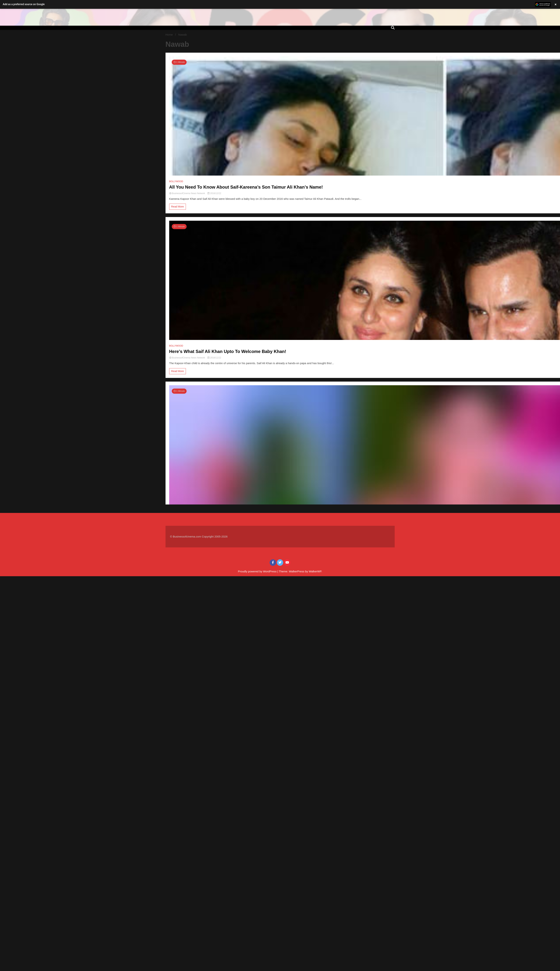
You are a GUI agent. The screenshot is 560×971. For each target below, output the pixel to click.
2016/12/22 (214, 193)
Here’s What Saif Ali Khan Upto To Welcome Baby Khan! (228, 351)
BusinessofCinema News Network (187, 193)
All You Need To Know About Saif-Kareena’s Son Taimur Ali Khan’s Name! (246, 187)
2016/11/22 (214, 358)
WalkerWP (315, 571)
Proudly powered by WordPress (258, 571)
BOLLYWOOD (176, 181)
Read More (178, 207)
